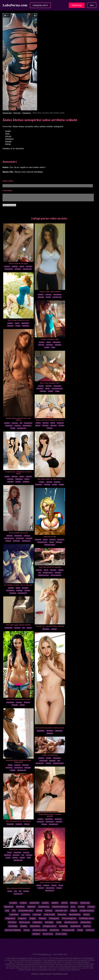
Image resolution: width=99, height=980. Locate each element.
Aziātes (42, 482)
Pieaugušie (54, 918)
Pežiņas (8, 144)
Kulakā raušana (87, 911)
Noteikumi (35, 974)
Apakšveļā (34, 903)
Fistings (54, 885)
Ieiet (92, 5)
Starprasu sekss (50, 545)
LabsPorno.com (15, 5)
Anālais (38, 423)
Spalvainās (9, 426)
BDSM (53, 423)
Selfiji (53, 347)
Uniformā (90, 930)
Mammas (10, 326)
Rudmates (26, 326)
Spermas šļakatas (13, 930)
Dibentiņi (15, 266)
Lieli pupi (8, 136)
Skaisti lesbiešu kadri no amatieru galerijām (50, 815)
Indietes (18, 482)
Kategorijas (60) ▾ (40, 5)
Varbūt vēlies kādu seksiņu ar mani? (18, 699)
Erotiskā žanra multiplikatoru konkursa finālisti (18, 473)
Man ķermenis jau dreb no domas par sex (50, 728)
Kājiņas (38, 425)
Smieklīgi (63, 926)
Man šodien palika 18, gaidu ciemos (50, 479)
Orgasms (22, 918)
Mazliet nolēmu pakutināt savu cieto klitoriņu (18, 419)
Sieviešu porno (9, 538)
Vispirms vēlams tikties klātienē (50, 292)
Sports (7, 134)
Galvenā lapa (7, 113)
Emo (73, 907)
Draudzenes (26, 113)
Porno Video (61, 934)
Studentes (39, 484)
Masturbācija (27, 426)
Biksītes (8, 541)
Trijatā (57, 391)
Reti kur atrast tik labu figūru (18, 264)
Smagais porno (42, 542)
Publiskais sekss (86, 918)
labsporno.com (46, 954)
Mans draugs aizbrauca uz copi (18, 320)
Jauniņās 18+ (27, 269)
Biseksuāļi (58, 819)
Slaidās (51, 391)
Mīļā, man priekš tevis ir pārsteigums (18, 821)
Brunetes (29, 266)
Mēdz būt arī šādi (50, 537)
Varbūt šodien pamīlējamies (18, 850)
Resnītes (12, 922)
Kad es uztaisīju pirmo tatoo (18, 533)
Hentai (27, 479)
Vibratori (50, 428)
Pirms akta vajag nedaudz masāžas (18, 625)
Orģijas (33, 918)
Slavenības (35, 926)
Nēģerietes (19, 479)
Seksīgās (8, 141)
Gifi (21, 423)
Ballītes (55, 903)
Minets (47, 389)
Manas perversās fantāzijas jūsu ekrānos (50, 420)
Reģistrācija (77, 5)
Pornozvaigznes (56, 575)
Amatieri (8, 131)
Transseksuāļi (68, 930)
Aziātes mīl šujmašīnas (50, 755)
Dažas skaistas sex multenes (50, 882)
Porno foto (17, 113)
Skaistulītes (25, 323)
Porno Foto (48, 934)
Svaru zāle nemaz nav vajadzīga (50, 567)
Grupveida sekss (57, 389)
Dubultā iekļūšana (60, 907)
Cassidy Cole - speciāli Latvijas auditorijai (50, 626)
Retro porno (25, 922)
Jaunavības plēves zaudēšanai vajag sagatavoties (18, 761)
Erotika (48, 297)
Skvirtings (13, 593)
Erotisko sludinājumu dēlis (50, 339)
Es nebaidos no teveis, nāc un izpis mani (18, 585)
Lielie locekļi (43, 761)
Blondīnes (50, 345)
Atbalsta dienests (45, 974)
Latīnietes (14, 914)
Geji (15, 891)
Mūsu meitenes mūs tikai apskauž (18, 888)
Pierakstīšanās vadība (60, 974)
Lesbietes (18, 426)
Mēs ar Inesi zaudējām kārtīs (50, 383)
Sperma (87, 926)
